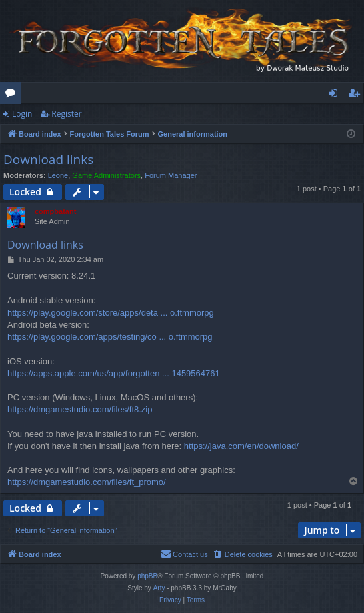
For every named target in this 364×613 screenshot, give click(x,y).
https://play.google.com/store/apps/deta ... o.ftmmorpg (111, 313)
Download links (48, 159)
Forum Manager (171, 175)
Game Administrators (106, 175)
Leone (58, 175)
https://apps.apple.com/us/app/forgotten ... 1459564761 (114, 373)
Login (22, 114)
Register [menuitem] (357, 95)
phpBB (147, 576)
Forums (13, 95)
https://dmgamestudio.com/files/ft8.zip (80, 409)
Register (66, 114)
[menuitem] (243, 554)
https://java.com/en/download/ (241, 446)
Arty (159, 588)
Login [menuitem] (336, 95)
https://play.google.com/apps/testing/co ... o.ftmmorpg (110, 337)
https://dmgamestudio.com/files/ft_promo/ (87, 482)
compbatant (55, 211)
